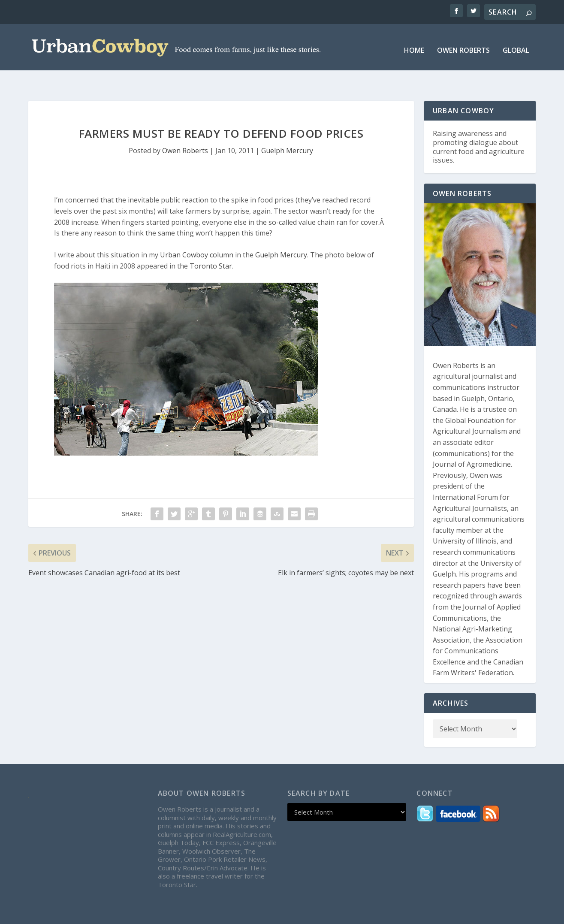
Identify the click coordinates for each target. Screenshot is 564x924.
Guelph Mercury (287, 131)
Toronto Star (211, 247)
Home (414, 45)
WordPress (182, 914)
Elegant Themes (93, 914)
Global (516, 45)
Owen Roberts (463, 45)
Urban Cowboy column (197, 236)
